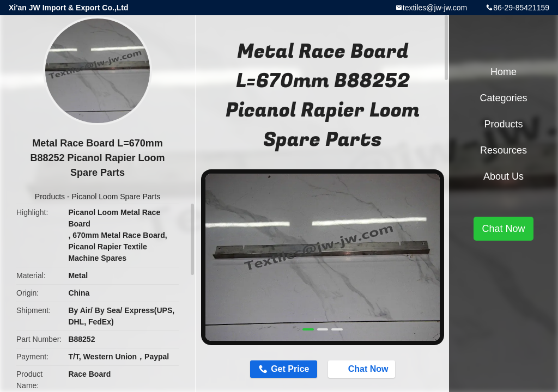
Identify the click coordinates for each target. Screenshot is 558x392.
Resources (504, 150)
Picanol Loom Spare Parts (116, 197)
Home (504, 72)
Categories (503, 98)
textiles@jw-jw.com (435, 8)
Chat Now (363, 369)
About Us (504, 176)
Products (50, 197)
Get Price (290, 369)
